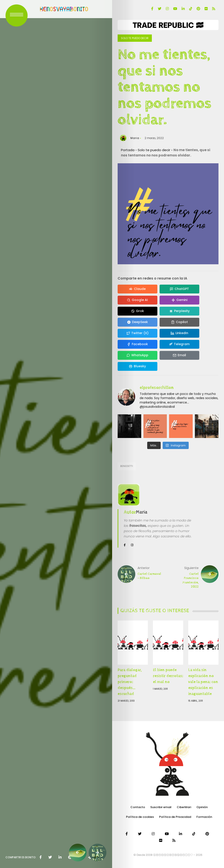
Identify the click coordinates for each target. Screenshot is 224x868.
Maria (135, 138)
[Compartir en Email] (179, 355)
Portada (128, 150)
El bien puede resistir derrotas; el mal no (168, 676)
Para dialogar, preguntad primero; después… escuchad (130, 682)
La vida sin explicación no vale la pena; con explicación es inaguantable (203, 682)
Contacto (138, 807)
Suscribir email (161, 807)
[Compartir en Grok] (137, 311)
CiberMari (184, 807)
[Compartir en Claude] (137, 289)
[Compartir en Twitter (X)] (137, 333)
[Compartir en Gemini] (179, 300)
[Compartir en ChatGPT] (179, 289)
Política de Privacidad (175, 817)
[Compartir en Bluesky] (137, 366)
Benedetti (127, 466)
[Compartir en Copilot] (179, 322)
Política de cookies (140, 817)
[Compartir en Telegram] (179, 344)
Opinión (202, 807)
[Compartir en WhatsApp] (137, 355)
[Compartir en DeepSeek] (137, 322)
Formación (204, 817)
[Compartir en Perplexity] (179, 311)
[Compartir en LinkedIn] (179, 333)
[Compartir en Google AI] (137, 300)
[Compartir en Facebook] (137, 344)
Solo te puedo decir (135, 38)
